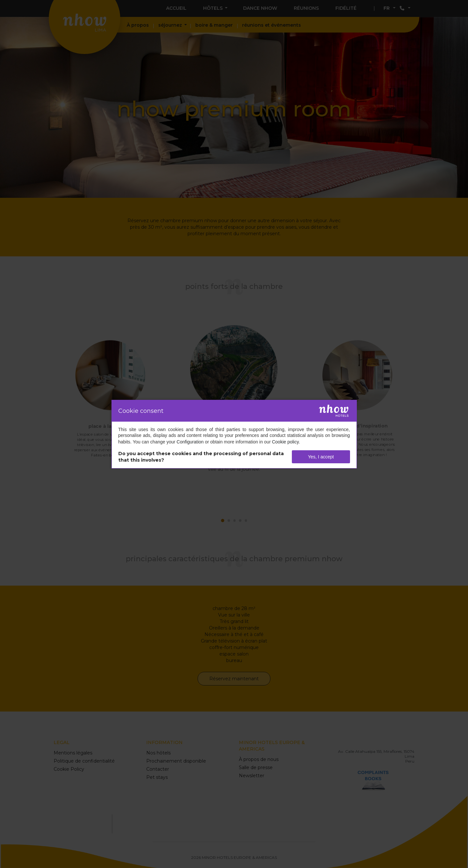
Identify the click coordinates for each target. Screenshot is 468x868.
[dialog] (234, 434)
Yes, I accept (321, 457)
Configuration (190, 442)
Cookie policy (285, 442)
